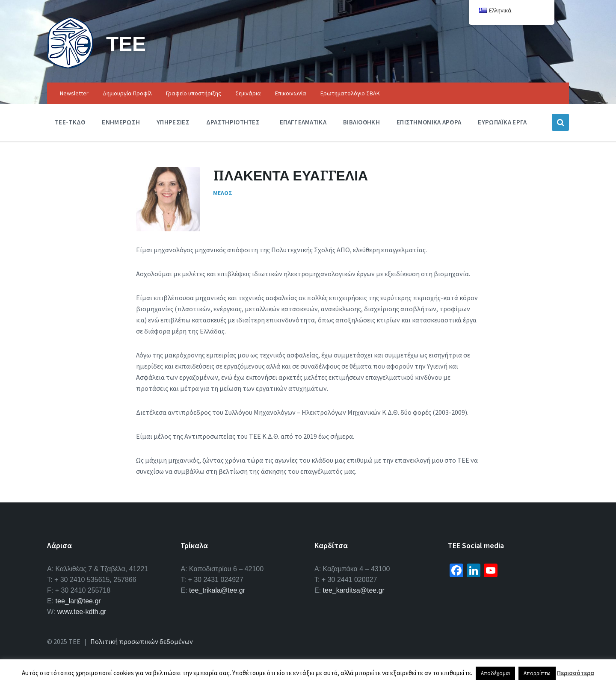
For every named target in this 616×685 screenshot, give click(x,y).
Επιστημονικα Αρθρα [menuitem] (429, 122)
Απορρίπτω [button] (537, 673)
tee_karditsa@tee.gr (354, 590)
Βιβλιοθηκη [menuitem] (361, 122)
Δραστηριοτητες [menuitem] (233, 122)
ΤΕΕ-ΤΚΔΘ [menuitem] (70, 122)
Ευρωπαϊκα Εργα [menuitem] (502, 122)
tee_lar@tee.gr (78, 601)
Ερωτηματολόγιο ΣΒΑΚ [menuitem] (350, 93)
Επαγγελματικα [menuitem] (303, 122)
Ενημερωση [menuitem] (121, 122)
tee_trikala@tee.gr (217, 590)
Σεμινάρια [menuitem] (248, 93)
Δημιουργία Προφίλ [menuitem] (127, 93)
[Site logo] (70, 66)
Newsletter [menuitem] (74, 93)
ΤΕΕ (126, 43)
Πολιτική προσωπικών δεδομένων (142, 641)
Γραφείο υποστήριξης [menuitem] (194, 93)
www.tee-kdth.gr (82, 612)
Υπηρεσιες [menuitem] (173, 122)
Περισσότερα (576, 673)
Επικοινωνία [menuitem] (291, 93)
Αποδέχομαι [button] (495, 673)
